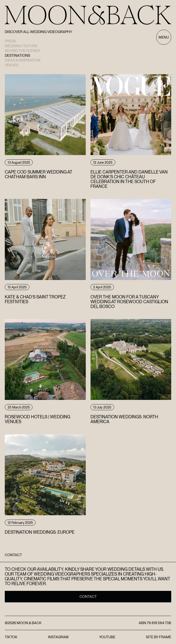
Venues (12, 65)
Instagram (58, 637)
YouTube (107, 637)
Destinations (17, 56)
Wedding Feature (21, 46)
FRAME (165, 637)
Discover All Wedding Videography (38, 32)
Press (10, 41)
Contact (88, 597)
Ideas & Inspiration (23, 60)
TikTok (11, 637)
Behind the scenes (22, 51)
